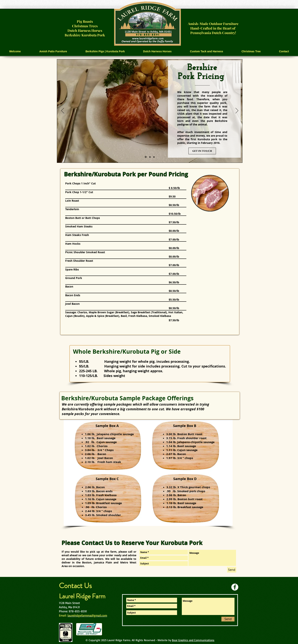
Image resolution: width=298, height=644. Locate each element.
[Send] (232, 570)
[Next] (237, 111)
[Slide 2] (150, 157)
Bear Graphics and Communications (193, 640)
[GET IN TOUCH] (202, 151)
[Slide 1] (146, 157)
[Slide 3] (154, 157)
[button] (53, 51)
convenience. (110, 414)
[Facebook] (235, 587)
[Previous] (63, 111)
